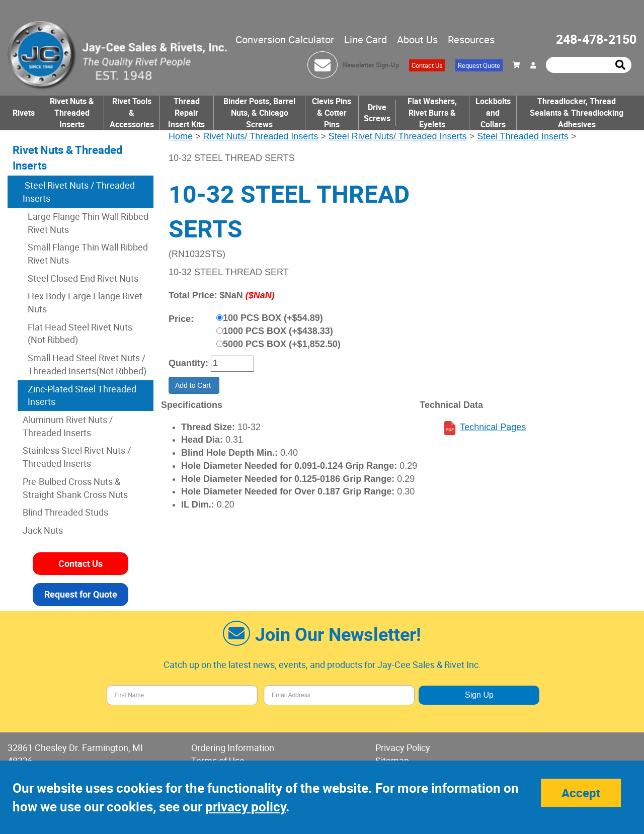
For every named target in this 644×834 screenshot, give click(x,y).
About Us (417, 39)
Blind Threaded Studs (65, 512)
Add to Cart (194, 385)
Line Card (366, 39)
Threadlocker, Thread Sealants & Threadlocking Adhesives (577, 113)
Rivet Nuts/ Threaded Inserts (261, 136)
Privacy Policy (403, 747)
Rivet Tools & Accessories (132, 113)
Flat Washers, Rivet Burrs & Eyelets (432, 113)
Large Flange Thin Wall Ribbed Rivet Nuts (88, 223)
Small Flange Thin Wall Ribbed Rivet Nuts (88, 254)
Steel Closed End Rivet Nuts (83, 278)
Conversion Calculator (285, 39)
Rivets (24, 113)
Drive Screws (377, 113)
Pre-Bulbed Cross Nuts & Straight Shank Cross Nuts (75, 488)
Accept (581, 793)
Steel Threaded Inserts (523, 136)
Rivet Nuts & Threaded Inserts (72, 113)
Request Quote (479, 65)
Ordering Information (233, 747)
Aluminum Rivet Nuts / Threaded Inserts (68, 426)
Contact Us (427, 65)
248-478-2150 (596, 39)
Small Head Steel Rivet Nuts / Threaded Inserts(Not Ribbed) (87, 364)
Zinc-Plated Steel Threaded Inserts (82, 395)
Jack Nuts (43, 530)
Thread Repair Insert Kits (186, 113)
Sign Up (479, 695)
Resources (471, 39)
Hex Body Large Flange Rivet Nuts (85, 302)
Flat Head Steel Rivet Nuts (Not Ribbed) (80, 333)
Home (181, 136)
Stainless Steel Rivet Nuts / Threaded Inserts (77, 457)
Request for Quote (81, 594)
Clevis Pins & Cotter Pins (332, 113)
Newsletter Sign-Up (371, 65)
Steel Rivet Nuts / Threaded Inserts (79, 192)
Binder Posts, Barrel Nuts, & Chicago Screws (259, 113)
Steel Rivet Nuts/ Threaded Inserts (398, 136)
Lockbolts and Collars (493, 113)
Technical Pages (493, 427)
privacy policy (246, 807)
